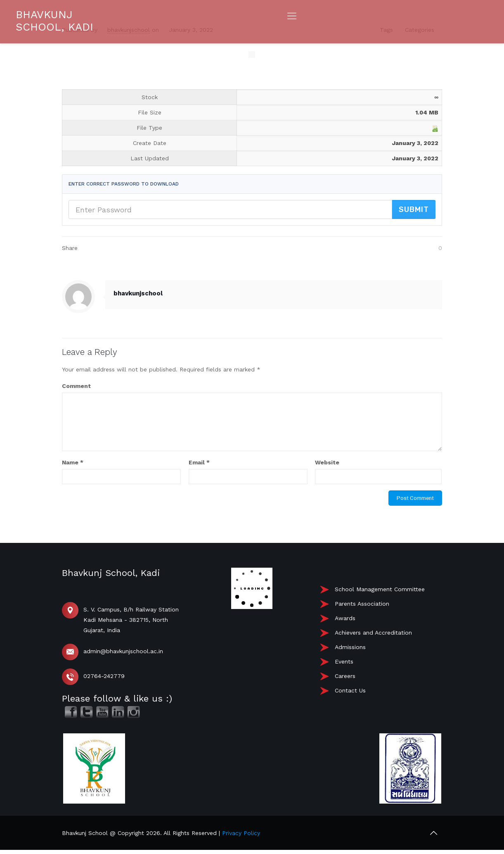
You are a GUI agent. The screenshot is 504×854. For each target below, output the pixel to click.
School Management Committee (380, 589)
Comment (76, 386)
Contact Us (350, 690)
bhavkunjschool (138, 293)
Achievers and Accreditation (373, 633)
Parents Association (362, 604)
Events (344, 661)
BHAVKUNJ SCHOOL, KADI (54, 21)
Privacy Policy (241, 833)
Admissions (350, 647)
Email (199, 462)
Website (327, 462)
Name (73, 462)
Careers (345, 676)
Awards (345, 618)
